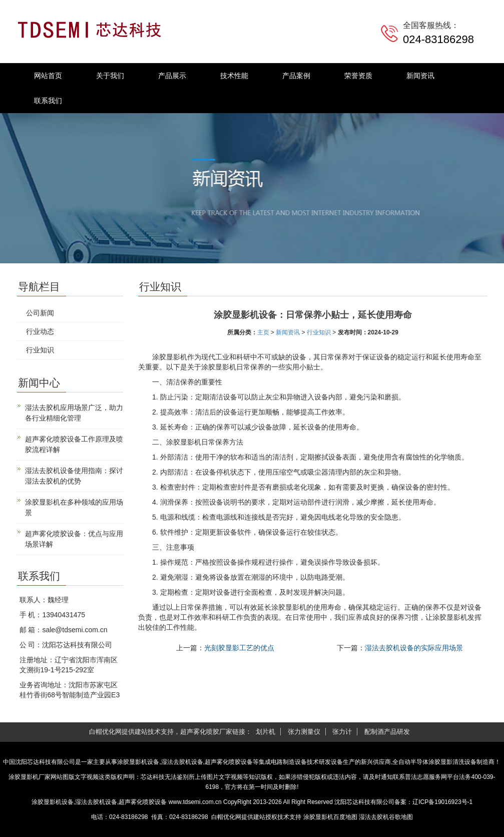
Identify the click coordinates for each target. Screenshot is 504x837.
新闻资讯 (420, 76)
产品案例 (296, 76)
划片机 (266, 732)
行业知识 (319, 332)
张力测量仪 (304, 732)
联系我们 (48, 101)
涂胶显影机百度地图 (330, 817)
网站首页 (48, 76)
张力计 (342, 732)
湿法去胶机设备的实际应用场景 (414, 648)
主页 (263, 332)
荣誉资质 (358, 76)
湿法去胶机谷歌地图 (386, 817)
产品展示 (172, 76)
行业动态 (40, 331)
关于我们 (110, 76)
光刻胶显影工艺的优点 (239, 648)
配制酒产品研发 (387, 732)
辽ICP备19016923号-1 (442, 802)
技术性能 (234, 76)
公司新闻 (40, 313)
